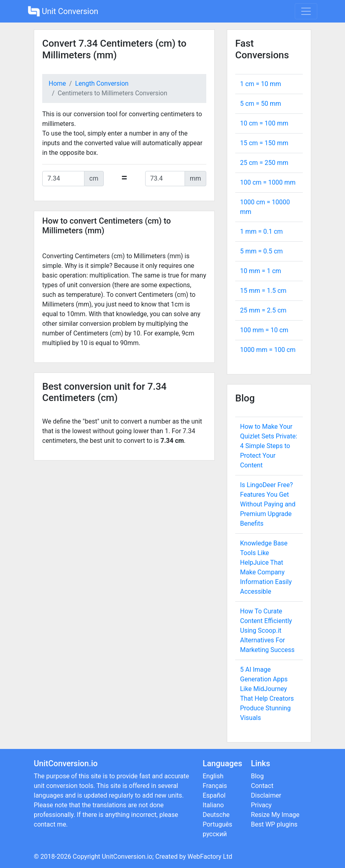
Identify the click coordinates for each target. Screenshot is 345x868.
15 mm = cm (263, 291)
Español (214, 795)
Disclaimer (266, 795)
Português (218, 824)
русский (215, 834)
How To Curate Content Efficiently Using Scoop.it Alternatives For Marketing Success (267, 630)
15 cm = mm (264, 143)
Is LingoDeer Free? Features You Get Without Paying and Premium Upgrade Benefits (268, 504)
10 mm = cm (261, 271)
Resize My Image (275, 815)
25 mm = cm (263, 310)
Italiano (213, 805)
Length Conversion (102, 83)
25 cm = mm (264, 163)
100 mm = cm (264, 330)
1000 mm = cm (268, 350)
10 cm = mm (264, 123)
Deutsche (216, 815)
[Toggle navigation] (306, 11)
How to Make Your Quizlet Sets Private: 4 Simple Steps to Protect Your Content (269, 446)
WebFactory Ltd (210, 857)
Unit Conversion (63, 11)
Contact (262, 786)
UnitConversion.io (127, 857)
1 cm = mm (261, 84)
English (213, 776)
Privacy (261, 805)
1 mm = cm (261, 231)
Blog (257, 776)
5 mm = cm (261, 251)
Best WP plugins (274, 824)
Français (215, 786)
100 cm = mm (268, 182)
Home (57, 83)
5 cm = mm (261, 104)
